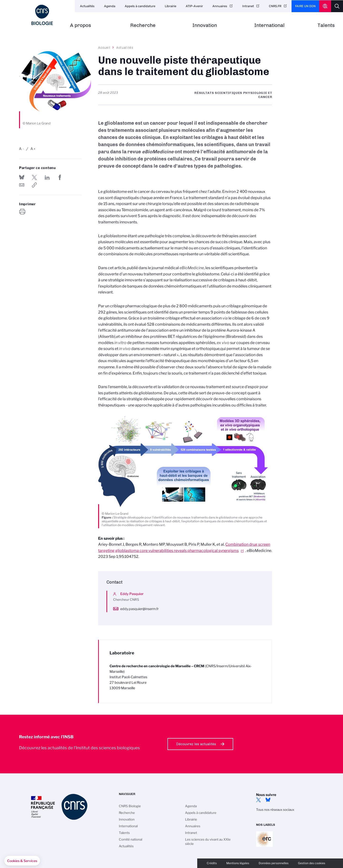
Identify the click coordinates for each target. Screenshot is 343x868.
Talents (326, 25)
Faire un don (305, 6)
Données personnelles (274, 863)
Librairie (171, 6)
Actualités (87, 6)
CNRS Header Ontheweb (325, 6)
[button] (22, 861)
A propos (81, 25)
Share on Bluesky (22, 177)
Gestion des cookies (312, 863)
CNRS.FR (275, 6)
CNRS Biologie (130, 806)
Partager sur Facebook (60, 177)
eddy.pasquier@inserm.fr (139, 609)
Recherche (143, 25)
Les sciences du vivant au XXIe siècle (208, 842)
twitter (258, 800)
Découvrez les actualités (196, 744)
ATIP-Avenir (194, 6)
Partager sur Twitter (34, 177)
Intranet (248, 6)
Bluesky (268, 800)
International (270, 25)
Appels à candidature (140, 6)
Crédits (212, 863)
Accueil (104, 47)
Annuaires (220, 6)
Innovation (205, 25)
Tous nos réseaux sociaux (275, 810)
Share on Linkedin (47, 177)
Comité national (131, 839)
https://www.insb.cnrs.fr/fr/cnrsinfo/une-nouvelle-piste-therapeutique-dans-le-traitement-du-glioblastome (34, 185)
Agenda (110, 6)
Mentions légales (238, 863)
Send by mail (22, 185)
